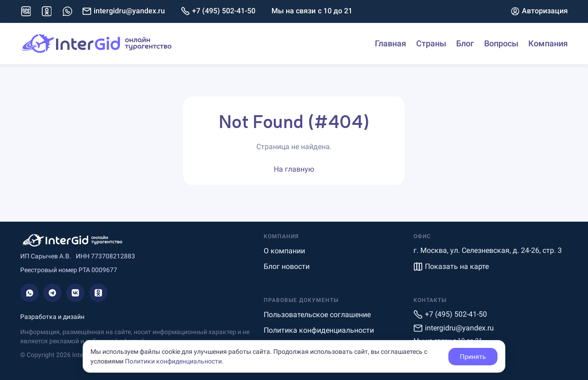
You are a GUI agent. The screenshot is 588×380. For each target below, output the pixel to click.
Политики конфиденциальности (173, 361)
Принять (473, 357)
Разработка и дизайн (52, 317)
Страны (431, 43)
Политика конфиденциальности (319, 330)
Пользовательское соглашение (317, 315)
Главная (390, 43)
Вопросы (501, 43)
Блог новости (287, 266)
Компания (548, 43)
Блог (465, 43)
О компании (284, 251)
